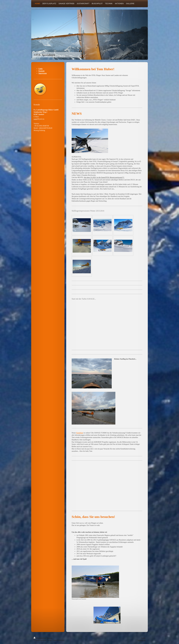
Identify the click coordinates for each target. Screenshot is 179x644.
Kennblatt (80, 433)
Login (143, 638)
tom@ (36, 119)
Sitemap (50, 638)
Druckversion (40, 638)
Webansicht (141, 640)
